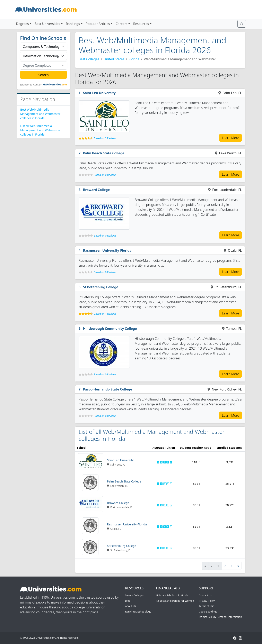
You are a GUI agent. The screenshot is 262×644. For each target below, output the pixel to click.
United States (114, 59)
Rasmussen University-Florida (107, 250)
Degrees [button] (22, 24)
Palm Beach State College (104, 153)
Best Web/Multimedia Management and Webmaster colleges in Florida (40, 114)
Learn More (230, 138)
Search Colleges (134, 595)
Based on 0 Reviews (105, 175)
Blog (128, 601)
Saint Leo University (99, 93)
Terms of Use (207, 606)
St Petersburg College (101, 287)
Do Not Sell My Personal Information (220, 617)
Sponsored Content (31, 85)
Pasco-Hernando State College (108, 389)
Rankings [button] (73, 24)
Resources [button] (141, 24)
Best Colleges (89, 59)
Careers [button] (122, 24)
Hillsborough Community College (110, 329)
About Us (130, 606)
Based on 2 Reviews (105, 138)
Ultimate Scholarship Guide (172, 595)
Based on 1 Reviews (105, 314)
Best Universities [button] (47, 24)
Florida (134, 59)
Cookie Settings (208, 612)
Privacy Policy (207, 601)
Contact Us (205, 595)
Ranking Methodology (138, 612)
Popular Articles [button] (98, 24)
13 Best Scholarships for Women (175, 601)
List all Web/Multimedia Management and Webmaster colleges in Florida (40, 130)
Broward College (97, 190)
